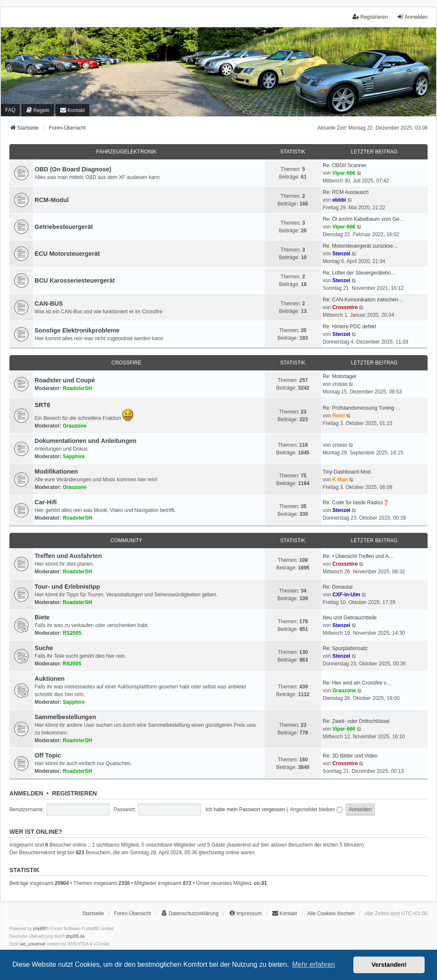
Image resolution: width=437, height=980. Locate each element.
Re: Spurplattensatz (345, 648)
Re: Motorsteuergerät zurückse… (360, 246)
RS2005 (72, 633)
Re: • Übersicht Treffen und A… (358, 556)
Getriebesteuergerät (64, 227)
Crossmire (345, 307)
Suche (44, 648)
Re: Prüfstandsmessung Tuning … (362, 408)
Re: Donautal (338, 587)
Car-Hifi (46, 502)
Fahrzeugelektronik (126, 152)
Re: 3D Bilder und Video (350, 756)
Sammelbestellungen (65, 717)
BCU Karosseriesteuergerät (75, 280)
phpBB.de (75, 936)
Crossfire (126, 363)
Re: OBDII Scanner (345, 165)
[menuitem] (38, 110)
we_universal (32, 944)
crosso (340, 384)
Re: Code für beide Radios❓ (356, 503)
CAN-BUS (49, 304)
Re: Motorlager (339, 376)
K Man (340, 480)
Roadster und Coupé (65, 380)
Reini (339, 416)
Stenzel (341, 254)
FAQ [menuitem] (10, 110)
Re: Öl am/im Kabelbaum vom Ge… (363, 219)
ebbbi (339, 200)
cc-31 (261, 883)
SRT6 (42, 405)
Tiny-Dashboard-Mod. (347, 472)
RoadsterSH (77, 388)
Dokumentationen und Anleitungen (86, 441)
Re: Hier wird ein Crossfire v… (357, 683)
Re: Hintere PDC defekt (349, 327)
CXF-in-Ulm (346, 595)
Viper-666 (344, 173)
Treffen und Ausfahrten (68, 556)
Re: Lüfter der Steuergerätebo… (359, 273)
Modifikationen (56, 471)
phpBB (40, 929)
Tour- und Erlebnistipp (67, 587)
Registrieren (74, 793)
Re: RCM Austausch (346, 192)
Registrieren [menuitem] (370, 17)
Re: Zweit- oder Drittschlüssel (356, 721)
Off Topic (48, 755)
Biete (42, 617)
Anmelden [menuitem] (412, 17)
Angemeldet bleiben (316, 809)
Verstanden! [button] (389, 965)
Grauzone (74, 426)
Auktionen (50, 679)
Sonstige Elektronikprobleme (77, 330)
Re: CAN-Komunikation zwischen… (363, 300)
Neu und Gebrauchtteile (350, 618)
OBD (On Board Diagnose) (73, 169)
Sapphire (74, 457)
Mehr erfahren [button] (313, 964)
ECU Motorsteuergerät (67, 254)
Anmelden (26, 793)
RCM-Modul (52, 200)
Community (126, 541)
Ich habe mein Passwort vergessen (245, 809)
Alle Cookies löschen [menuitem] (331, 914)
